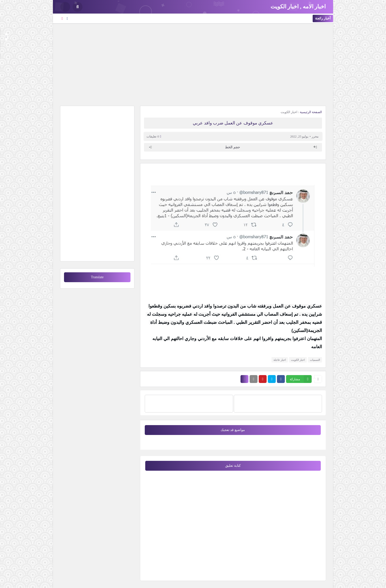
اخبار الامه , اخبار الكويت (298, 7)
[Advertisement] (193, 64)
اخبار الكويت (289, 112)
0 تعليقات (153, 136)
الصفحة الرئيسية (311, 112)
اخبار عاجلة (280, 360)
